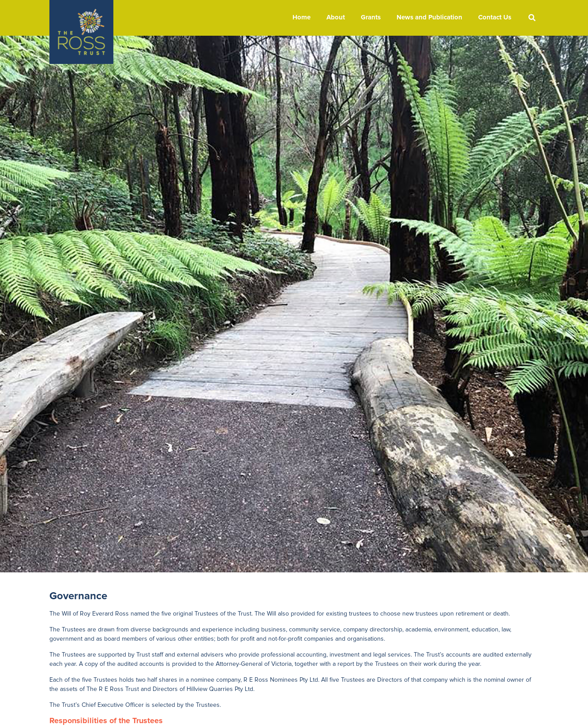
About (336, 17)
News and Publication (429, 17)
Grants (371, 17)
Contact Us (495, 17)
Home (301, 17)
